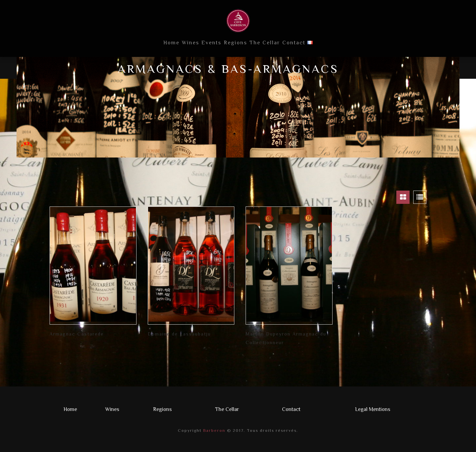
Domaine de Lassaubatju (179, 334)
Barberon (214, 430)
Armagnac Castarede (77, 334)
